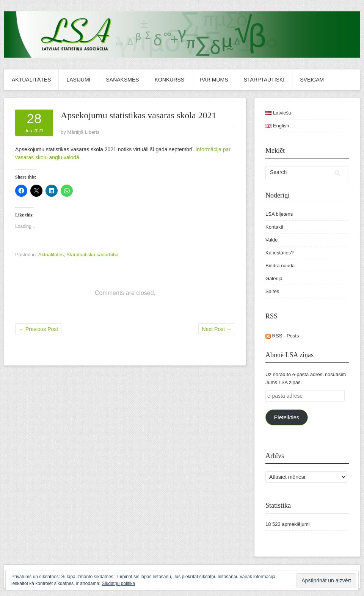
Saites (272, 291)
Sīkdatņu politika (118, 583)
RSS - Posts (282, 336)
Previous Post (38, 329)
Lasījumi (78, 80)
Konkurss (170, 80)
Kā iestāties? (279, 253)
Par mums (214, 80)
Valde (271, 240)
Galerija (274, 278)
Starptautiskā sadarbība (92, 255)
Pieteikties (286, 417)
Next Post (217, 329)
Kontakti (274, 227)
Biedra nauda (280, 266)
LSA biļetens (279, 214)
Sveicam (312, 80)
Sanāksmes (122, 80)
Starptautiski (264, 80)
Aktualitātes (31, 80)
